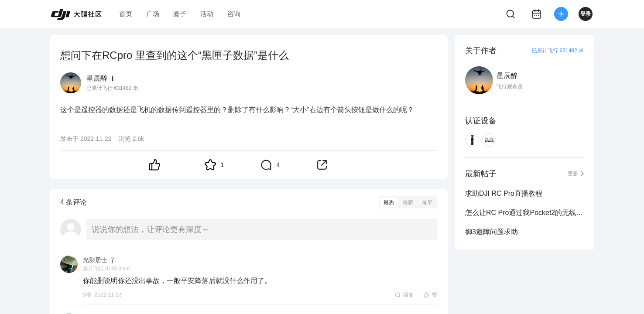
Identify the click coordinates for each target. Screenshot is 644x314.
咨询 (234, 14)
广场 (153, 14)
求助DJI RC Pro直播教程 (504, 193)
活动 (207, 14)
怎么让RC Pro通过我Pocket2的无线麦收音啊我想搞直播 (524, 213)
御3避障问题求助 (492, 232)
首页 (126, 14)
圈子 (180, 14)
